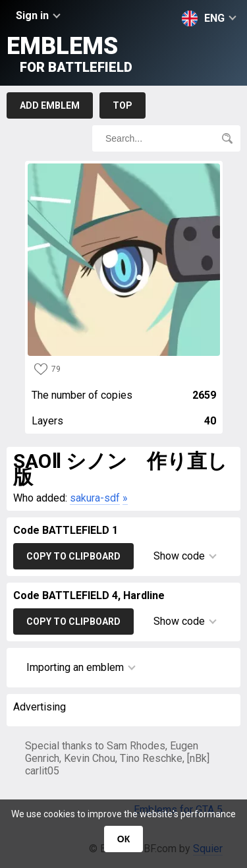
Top (123, 105)
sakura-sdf (95, 498)
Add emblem (50, 105)
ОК (123, 839)
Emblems (69, 54)
